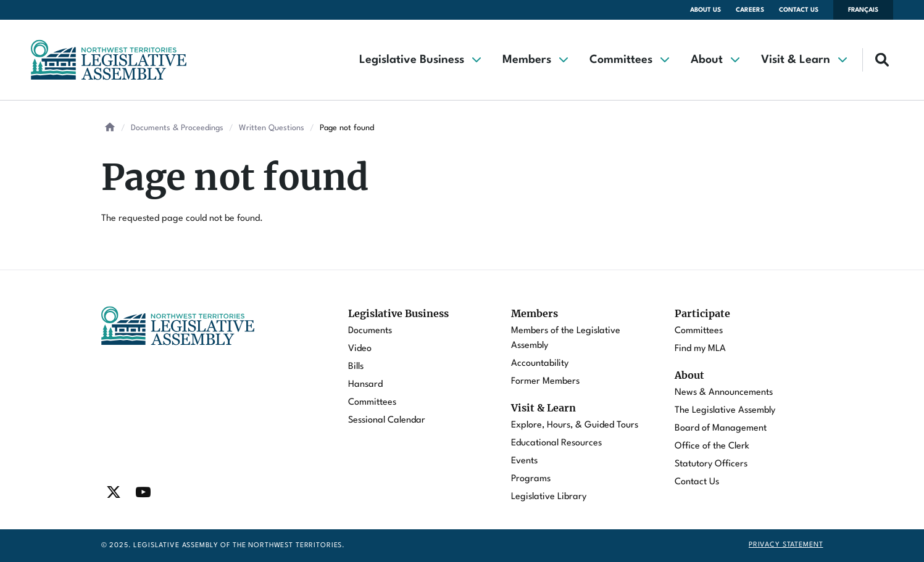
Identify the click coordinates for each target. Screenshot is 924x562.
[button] (420, 60)
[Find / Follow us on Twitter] (114, 492)
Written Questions (272, 128)
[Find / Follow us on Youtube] (143, 492)
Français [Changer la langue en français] (863, 10)
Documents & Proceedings (177, 128)
